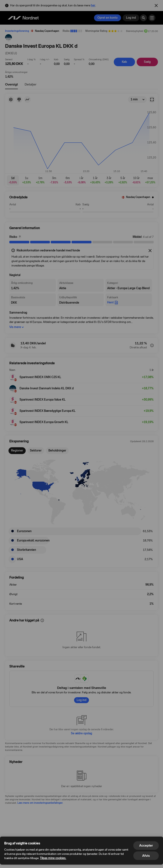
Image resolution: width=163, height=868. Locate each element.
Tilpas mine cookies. (53, 858)
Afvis (146, 856)
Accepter (146, 845)
